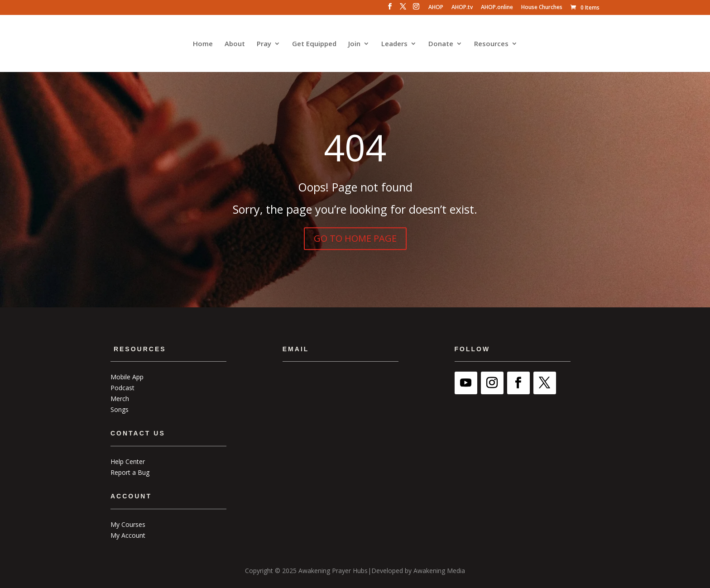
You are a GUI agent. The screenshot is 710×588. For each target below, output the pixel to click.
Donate (441, 44)
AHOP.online (497, 8)
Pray (264, 44)
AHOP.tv (462, 8)
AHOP (436, 8)
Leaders (394, 44)
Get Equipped (314, 44)
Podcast (122, 388)
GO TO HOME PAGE (355, 238)
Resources (491, 44)
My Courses (128, 524)
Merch (120, 399)
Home (203, 44)
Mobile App (127, 377)
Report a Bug (130, 472)
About (235, 44)
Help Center (128, 461)
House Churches (542, 8)
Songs (120, 409)
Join (354, 44)
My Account (128, 535)
